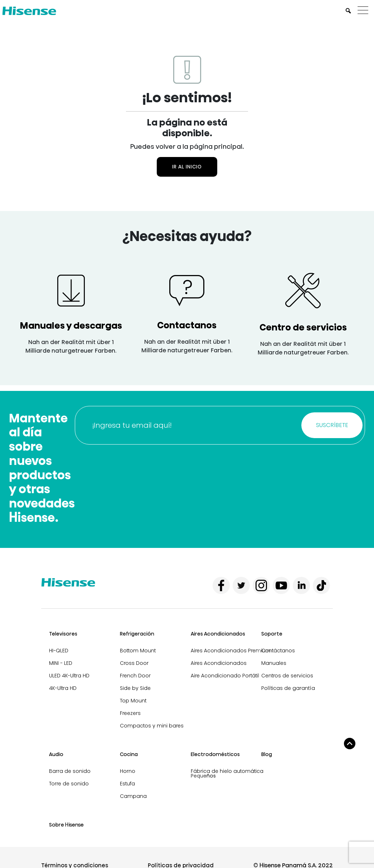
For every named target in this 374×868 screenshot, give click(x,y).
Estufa (127, 784)
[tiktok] (321, 585)
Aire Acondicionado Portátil (225, 676)
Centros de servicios (287, 676)
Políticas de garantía (288, 688)
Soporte (272, 634)
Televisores (63, 634)
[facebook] (221, 585)
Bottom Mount (138, 651)
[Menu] (365, 11)
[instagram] (261, 585)
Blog (267, 754)
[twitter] (241, 585)
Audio (56, 754)
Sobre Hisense (66, 825)
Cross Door (134, 663)
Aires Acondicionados (218, 634)
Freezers (130, 713)
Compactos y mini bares (152, 726)
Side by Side (135, 688)
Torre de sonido (69, 784)
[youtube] (281, 585)
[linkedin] (301, 585)
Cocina (129, 754)
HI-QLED (59, 651)
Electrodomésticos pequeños (215, 758)
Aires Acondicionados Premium (231, 651)
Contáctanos (278, 651)
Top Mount (133, 701)
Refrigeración (137, 634)
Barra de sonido (70, 771)
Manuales (274, 663)
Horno (128, 771)
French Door (135, 676)
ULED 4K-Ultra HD (69, 676)
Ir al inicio (187, 167)
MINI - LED (61, 663)
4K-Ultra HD (63, 688)
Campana (133, 796)
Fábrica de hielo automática (227, 771)
